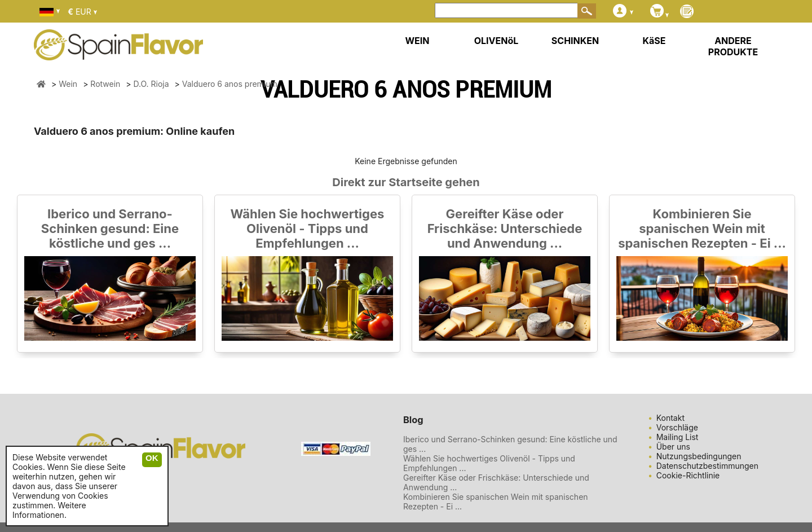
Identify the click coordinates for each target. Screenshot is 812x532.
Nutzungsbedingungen (699, 456)
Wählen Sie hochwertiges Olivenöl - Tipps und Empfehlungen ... (308, 228)
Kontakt (670, 418)
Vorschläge (677, 427)
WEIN (417, 41)
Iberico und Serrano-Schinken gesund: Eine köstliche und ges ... (110, 228)
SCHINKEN (575, 41)
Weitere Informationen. (49, 510)
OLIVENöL (497, 41)
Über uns (673, 447)
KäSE (654, 41)
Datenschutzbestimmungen (707, 466)
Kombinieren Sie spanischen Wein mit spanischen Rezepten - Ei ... (702, 228)
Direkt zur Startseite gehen (406, 182)
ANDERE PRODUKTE (733, 46)
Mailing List (678, 437)
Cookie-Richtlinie (688, 475)
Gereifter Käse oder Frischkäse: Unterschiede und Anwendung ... (505, 228)
